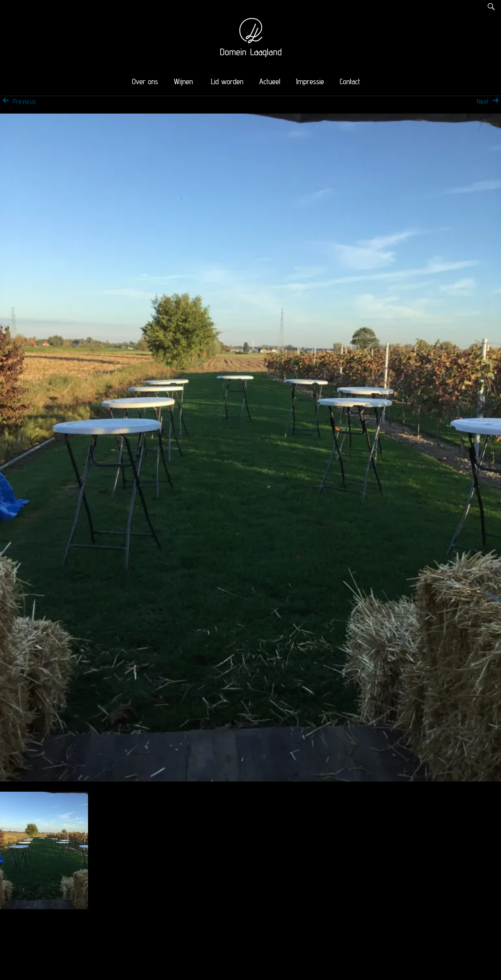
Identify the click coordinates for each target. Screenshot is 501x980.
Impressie (310, 81)
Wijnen (183, 81)
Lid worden (227, 81)
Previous (18, 101)
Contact (350, 81)
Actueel (270, 81)
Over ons (145, 81)
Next (489, 101)
